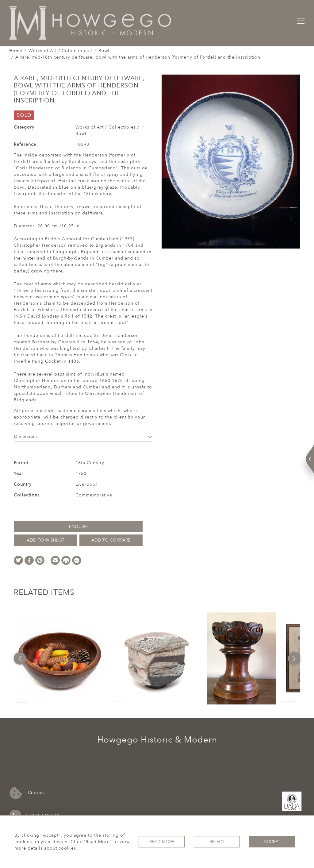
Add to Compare (111, 540)
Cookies (27, 793)
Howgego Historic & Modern (157, 740)
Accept (272, 842)
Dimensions (83, 436)
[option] (60, 658)
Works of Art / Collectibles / (60, 51)
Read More (162, 842)
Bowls (105, 51)
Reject (217, 842)
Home (16, 51)
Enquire (78, 527)
